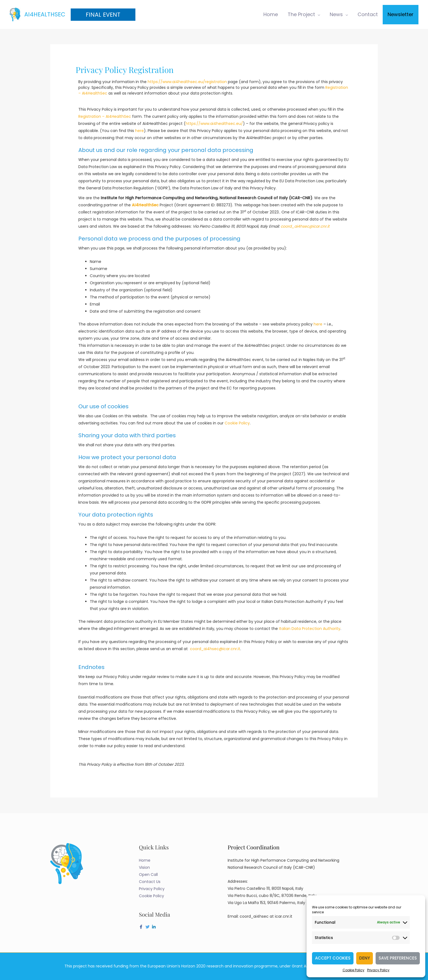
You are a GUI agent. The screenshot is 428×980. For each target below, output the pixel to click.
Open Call (148, 875)
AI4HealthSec (45, 14)
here (139, 131)
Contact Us (150, 882)
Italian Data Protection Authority (310, 629)
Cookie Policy (353, 970)
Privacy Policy (378, 970)
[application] (317, 14)
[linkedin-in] (154, 927)
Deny (365, 958)
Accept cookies (333, 958)
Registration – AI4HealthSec (105, 116)
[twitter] (148, 927)
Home (145, 860)
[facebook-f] (142, 927)
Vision (144, 867)
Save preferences (398, 958)
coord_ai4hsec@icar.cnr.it (215, 649)
